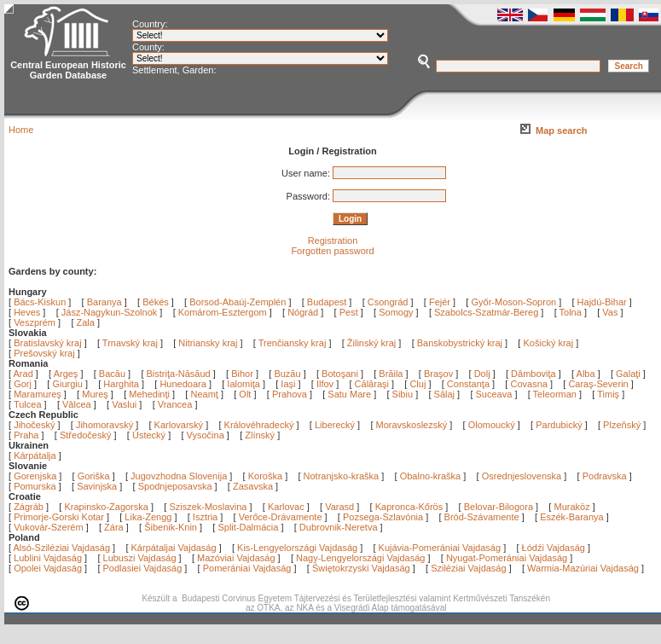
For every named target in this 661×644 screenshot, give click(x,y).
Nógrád (303, 312)
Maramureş (39, 394)
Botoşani (341, 374)
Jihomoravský (104, 425)
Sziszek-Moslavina (208, 507)
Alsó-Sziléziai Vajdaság (62, 548)
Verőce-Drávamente (281, 517)
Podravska (605, 476)
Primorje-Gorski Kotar (59, 517)
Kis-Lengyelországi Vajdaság (297, 548)
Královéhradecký (259, 425)
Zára (114, 527)
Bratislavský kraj (47, 343)
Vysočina (206, 435)
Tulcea (29, 404)
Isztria (205, 517)
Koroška (265, 476)
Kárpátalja (35, 455)
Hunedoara (184, 384)
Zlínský (260, 435)
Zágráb (30, 507)
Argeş (67, 374)
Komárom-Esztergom (223, 312)
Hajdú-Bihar (602, 302)
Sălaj (446, 394)
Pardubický (559, 425)
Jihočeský (34, 425)
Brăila (392, 374)
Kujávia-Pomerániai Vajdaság (440, 548)
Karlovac (286, 507)
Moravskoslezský (412, 425)
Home (21, 130)
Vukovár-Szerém (49, 527)
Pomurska (36, 486)
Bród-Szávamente (482, 517)
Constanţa (470, 384)
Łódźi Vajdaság (554, 548)
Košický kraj (548, 343)
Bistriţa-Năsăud (180, 374)
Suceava (496, 394)
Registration (333, 241)
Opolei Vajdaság (48, 568)
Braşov (440, 374)
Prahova (291, 394)
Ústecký (149, 435)
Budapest (327, 302)
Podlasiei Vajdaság (143, 568)
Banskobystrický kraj (460, 343)
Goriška (94, 476)
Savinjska (97, 486)
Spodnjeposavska (175, 486)
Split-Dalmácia (248, 527)
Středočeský (86, 435)
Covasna (530, 384)
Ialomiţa (245, 384)
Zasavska (253, 486)
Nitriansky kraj (208, 343)
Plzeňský (622, 425)
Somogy (396, 312)
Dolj (484, 374)
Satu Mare (351, 394)
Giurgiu (69, 384)
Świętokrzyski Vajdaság (361, 568)
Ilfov (326, 384)
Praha (26, 435)
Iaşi (289, 384)
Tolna (571, 312)
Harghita (122, 384)
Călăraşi (373, 384)
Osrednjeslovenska (522, 476)
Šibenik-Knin (171, 527)
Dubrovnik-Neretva (339, 527)
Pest (349, 312)
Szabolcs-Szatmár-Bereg (486, 312)
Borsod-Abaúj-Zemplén (238, 302)
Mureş (96, 394)
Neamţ (205, 394)
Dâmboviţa (535, 374)
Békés (156, 302)
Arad (25, 374)
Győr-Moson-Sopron (513, 302)
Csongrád (388, 302)
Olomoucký (492, 425)
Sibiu (404, 394)
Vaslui (125, 404)
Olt (246, 394)
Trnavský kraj (131, 343)
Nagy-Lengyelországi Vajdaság (360, 558)
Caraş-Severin (599, 384)
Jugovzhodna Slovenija (179, 476)
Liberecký (335, 425)
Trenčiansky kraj (293, 343)
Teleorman (556, 394)
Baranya (104, 302)
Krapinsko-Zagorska (106, 507)
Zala (86, 322)
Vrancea (177, 404)
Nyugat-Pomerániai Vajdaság (507, 558)
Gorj (24, 384)
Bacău (113, 374)
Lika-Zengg (148, 517)
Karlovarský (179, 425)
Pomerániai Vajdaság (247, 568)
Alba (587, 374)
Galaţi (629, 374)
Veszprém (35, 322)
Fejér (440, 302)
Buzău (288, 374)
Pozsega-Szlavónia (383, 517)
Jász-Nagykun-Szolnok (110, 312)
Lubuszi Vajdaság (140, 558)
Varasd (339, 507)
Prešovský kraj (44, 353)
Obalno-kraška (431, 476)
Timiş (609, 394)
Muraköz (571, 507)
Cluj (419, 384)
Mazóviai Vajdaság (236, 558)
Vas (610, 312)
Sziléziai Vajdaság (468, 568)
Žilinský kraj (373, 343)
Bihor (244, 374)
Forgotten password (332, 251)
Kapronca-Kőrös (409, 507)
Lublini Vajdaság (48, 558)
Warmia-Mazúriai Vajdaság (583, 568)
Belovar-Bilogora (499, 507)
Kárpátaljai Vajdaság (174, 548)
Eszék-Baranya (572, 517)
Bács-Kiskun (40, 302)
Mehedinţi (151, 394)
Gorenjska (35, 476)
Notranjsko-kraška (342, 476)
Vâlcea (78, 404)
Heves (27, 312)
